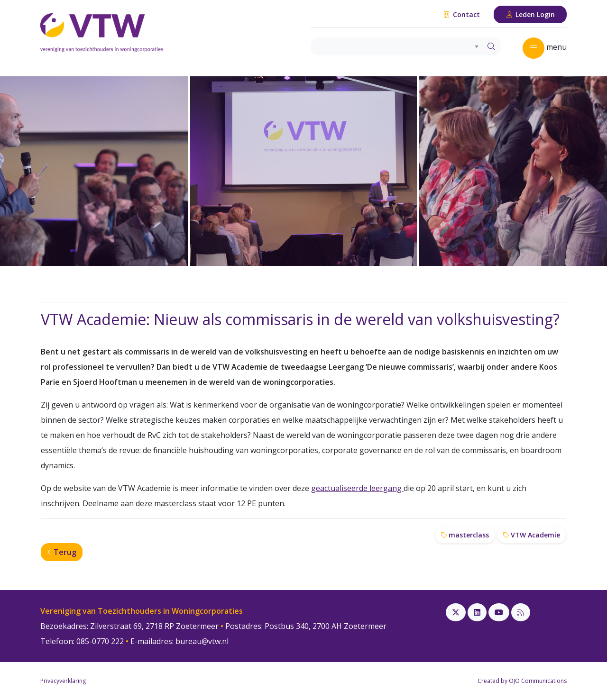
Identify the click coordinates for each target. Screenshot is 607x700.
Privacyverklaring (63, 681)
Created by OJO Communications (522, 681)
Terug (62, 552)
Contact (461, 14)
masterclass (465, 535)
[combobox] (396, 46)
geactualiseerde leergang (357, 488)
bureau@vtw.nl (202, 641)
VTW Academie (532, 535)
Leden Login (530, 14)
